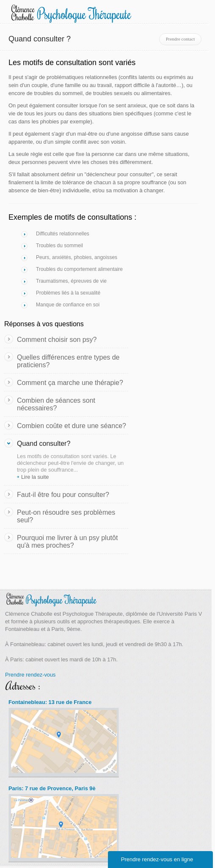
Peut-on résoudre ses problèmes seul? (66, 516)
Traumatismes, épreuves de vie (71, 281)
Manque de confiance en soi (68, 305)
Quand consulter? (44, 444)
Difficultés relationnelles (63, 234)
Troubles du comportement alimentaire (79, 269)
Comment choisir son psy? (57, 340)
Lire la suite (35, 477)
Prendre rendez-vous (30, 675)
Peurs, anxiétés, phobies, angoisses (77, 257)
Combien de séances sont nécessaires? (56, 404)
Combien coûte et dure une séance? (72, 426)
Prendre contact (181, 39)
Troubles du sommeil (59, 246)
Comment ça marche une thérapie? (70, 383)
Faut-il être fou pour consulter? (63, 495)
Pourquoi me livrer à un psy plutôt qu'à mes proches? (67, 542)
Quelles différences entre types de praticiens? (68, 361)
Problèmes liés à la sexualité (68, 293)
